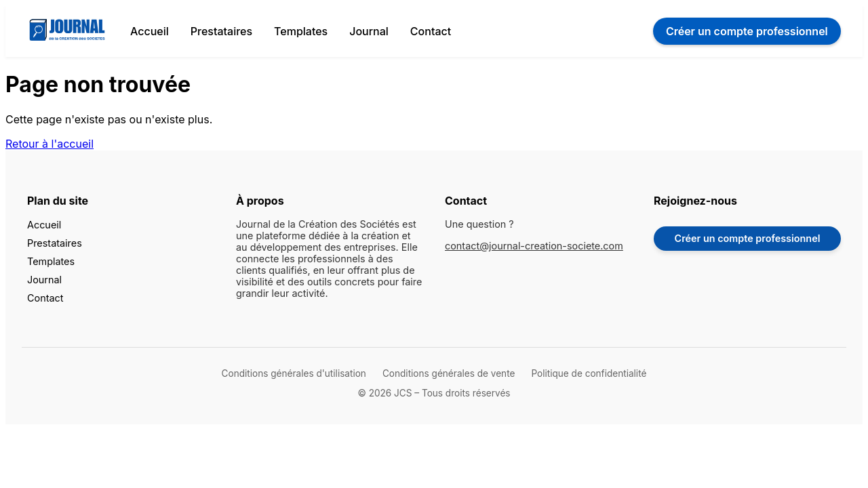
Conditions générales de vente (449, 373)
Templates (301, 31)
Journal (369, 31)
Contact (431, 31)
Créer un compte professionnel (748, 238)
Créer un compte (747, 31)
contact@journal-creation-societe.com (534, 246)
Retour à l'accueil (50, 144)
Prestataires (221, 31)
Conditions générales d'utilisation (294, 373)
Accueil (150, 31)
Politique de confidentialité (589, 373)
